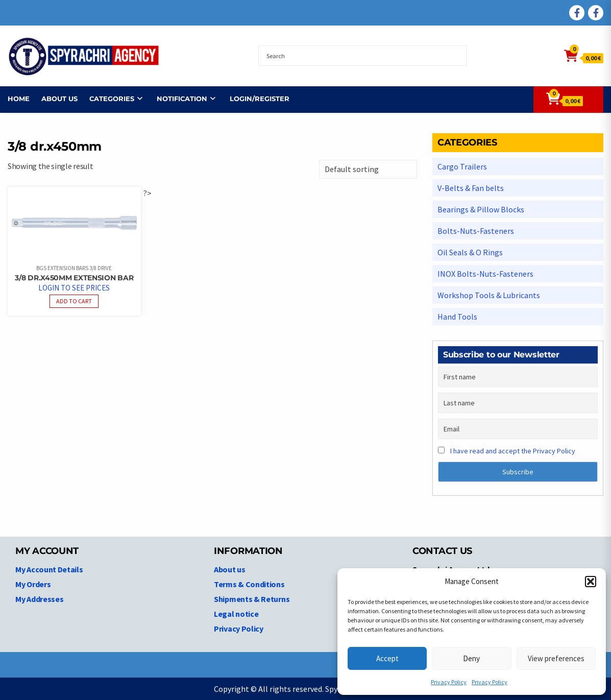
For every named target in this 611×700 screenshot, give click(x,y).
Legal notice (236, 614)
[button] (591, 582)
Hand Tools (457, 317)
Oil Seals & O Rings (470, 252)
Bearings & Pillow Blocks (481, 209)
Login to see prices (74, 288)
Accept (387, 658)
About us (59, 99)
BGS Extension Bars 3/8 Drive (74, 268)
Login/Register (260, 99)
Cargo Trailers (462, 166)
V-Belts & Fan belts (471, 188)
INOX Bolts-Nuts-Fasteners (485, 274)
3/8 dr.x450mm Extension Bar (74, 278)
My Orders (33, 584)
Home (19, 99)
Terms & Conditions (249, 584)
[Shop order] (368, 169)
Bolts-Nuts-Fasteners (476, 231)
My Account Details (49, 569)
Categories (112, 99)
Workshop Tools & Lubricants (489, 295)
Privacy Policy (449, 682)
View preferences (556, 658)
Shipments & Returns (252, 599)
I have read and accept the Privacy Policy (513, 451)
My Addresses (39, 599)
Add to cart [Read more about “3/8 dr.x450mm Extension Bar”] (74, 301)
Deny (471, 658)
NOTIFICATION (182, 99)
